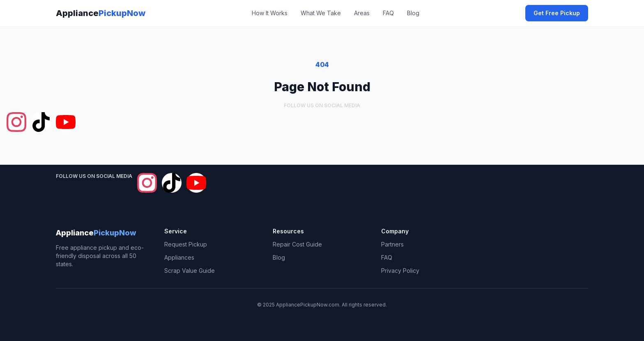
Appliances (179, 257)
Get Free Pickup (557, 13)
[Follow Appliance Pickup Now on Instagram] (16, 122)
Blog (413, 13)
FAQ (388, 13)
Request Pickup (186, 244)
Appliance (101, 13)
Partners (392, 244)
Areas (362, 13)
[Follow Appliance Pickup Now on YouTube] (66, 122)
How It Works (270, 13)
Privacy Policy (400, 271)
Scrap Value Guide (190, 271)
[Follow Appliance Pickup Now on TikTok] (41, 122)
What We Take (321, 13)
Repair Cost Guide (297, 244)
